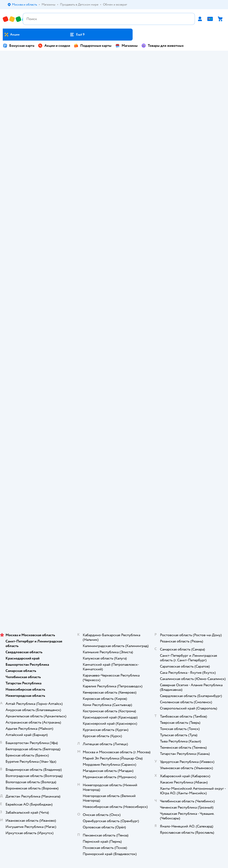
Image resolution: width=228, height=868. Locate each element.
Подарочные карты (93, 46)
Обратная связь (114, 363)
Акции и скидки (54, 46)
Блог (114, 486)
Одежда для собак (114, 531)
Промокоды (114, 337)
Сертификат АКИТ (114, 357)
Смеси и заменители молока (36, 97)
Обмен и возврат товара (114, 324)
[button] (77, 35)
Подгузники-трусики (36, 77)
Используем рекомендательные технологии (114, 595)
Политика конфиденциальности (114, 344)
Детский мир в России (97, 605)
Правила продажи (114, 331)
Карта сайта (114, 369)
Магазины (126, 46)
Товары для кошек (114, 505)
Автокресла (86, 77)
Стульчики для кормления (31, 117)
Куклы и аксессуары (204, 77)
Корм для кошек (114, 511)
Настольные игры (202, 97)
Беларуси (140, 605)
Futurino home (87, 97)
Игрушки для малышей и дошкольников (95, 117)
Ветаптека (114, 537)
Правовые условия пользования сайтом (114, 591)
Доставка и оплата (114, 311)
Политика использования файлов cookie (114, 350)
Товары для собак (114, 518)
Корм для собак (114, 524)
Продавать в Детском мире (114, 318)
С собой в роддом (146, 77)
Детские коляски (202, 117)
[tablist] (114, 192)
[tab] (22, 192)
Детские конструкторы (150, 97)
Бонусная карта (19, 46)
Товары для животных (162, 46)
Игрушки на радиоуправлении (146, 117)
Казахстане (122, 605)
